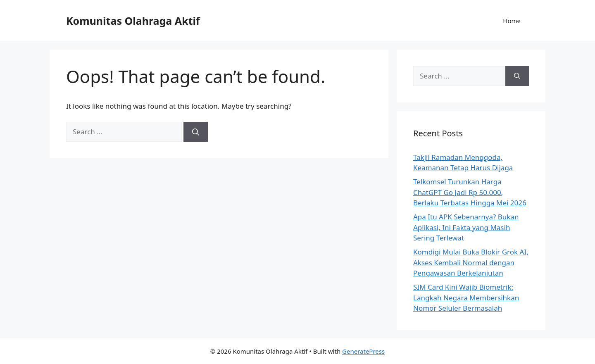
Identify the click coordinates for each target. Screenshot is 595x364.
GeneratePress (363, 351)
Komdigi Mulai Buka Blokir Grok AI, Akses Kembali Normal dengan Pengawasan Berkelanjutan (471, 262)
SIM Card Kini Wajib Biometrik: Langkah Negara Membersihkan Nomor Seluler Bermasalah (466, 297)
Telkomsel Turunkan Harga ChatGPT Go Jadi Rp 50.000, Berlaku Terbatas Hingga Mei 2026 (470, 192)
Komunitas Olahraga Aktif (133, 21)
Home (512, 21)
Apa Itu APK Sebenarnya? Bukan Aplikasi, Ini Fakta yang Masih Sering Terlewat (466, 227)
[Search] (196, 132)
